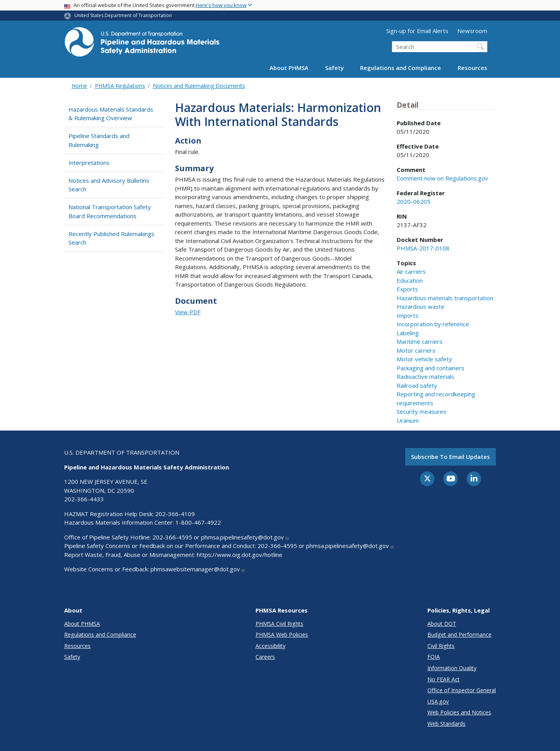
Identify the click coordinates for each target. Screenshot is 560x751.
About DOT (442, 624)
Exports (407, 289)
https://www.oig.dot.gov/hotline (240, 555)
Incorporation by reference (433, 324)
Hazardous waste (421, 306)
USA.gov (438, 701)
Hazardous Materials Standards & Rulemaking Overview (111, 114)
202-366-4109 (175, 514)
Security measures (422, 411)
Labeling (408, 333)
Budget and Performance (459, 635)
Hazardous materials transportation (445, 298)
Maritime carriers (420, 341)
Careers (265, 657)
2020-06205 (414, 201)
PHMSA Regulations (120, 86)
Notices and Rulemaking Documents (199, 86)
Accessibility (270, 646)
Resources (472, 68)
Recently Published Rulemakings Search (111, 238)
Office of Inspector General (462, 690)
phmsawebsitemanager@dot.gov (198, 569)
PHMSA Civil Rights (279, 624)
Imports (408, 315)
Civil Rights (441, 646)
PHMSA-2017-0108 (423, 248)
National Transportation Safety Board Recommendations (110, 211)
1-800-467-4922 (198, 522)
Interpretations (89, 163)
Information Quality (452, 668)
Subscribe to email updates (451, 457)
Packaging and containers (430, 368)
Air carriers (411, 271)
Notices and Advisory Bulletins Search (109, 185)
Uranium (408, 420)
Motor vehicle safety (424, 359)
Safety (334, 68)
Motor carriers (416, 350)
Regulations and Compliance (401, 68)
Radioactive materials (425, 376)
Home (79, 86)
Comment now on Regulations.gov (442, 178)
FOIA (434, 657)
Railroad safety (417, 385)
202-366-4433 (84, 499)
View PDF (188, 312)
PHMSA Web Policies (282, 635)
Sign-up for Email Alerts (417, 31)
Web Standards (446, 724)
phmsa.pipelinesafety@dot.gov (245, 537)
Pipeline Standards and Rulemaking (99, 140)
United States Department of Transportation (123, 15)
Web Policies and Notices (459, 712)
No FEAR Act (444, 679)
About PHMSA (289, 68)
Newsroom (472, 31)
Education (410, 280)
